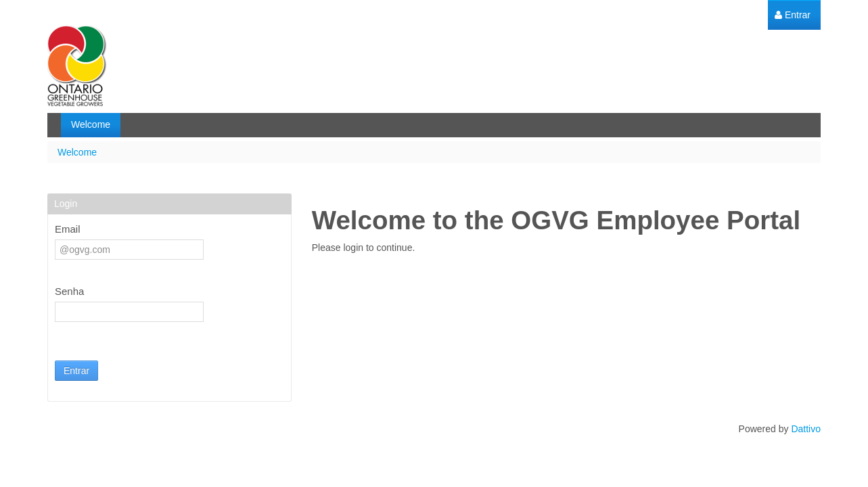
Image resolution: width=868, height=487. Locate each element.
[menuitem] (793, 15)
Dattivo (806, 429)
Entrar (76, 371)
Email (68, 229)
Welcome (77, 152)
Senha (69, 291)
